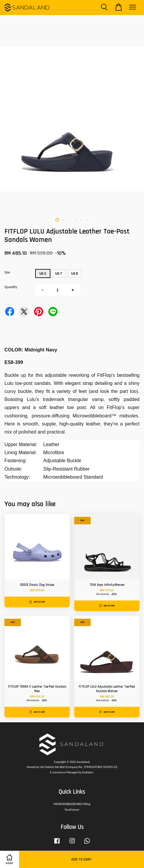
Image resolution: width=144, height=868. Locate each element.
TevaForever (72, 810)
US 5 (43, 274)
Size (7, 272)
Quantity (11, 287)
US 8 (75, 274)
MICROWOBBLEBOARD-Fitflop (72, 804)
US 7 (59, 274)
